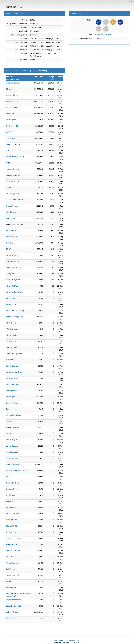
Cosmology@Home (14, 268)
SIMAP (9, 581)
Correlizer (10, 360)
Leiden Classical (12, 446)
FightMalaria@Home (14, 415)
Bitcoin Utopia (11, 335)
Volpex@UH (11, 618)
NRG (8, 477)
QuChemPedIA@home (15, 538)
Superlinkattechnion (14, 600)
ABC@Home (11, 323)
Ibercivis (9, 434)
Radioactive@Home (14, 280)
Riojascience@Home (14, 551)
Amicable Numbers (13, 83)
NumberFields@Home (15, 317)
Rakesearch (11, 218)
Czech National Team (103, 35)
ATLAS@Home (12, 329)
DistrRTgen (10, 397)
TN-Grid (9, 421)
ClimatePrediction (13, 237)
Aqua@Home (11, 304)
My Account (63, 640)
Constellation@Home (14, 354)
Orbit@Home (11, 495)
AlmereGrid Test (12, 286)
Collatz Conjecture (13, 144)
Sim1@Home (11, 588)
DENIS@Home (12, 378)
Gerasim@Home (12, 95)
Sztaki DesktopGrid (13, 606)
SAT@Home (11, 508)
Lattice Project (12, 440)
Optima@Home (12, 489)
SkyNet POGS (12, 526)
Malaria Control (12, 452)
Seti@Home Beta (13, 575)
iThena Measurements (15, 200)
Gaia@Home (11, 274)
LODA (8, 188)
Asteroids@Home (13, 231)
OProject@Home (13, 483)
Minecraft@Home (13, 181)
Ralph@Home (11, 544)
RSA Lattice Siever (13, 563)
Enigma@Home (12, 403)
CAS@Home (11, 341)
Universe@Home (13, 612)
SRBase (9, 89)
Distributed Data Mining (15, 311)
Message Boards (75, 640)
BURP (9, 249)
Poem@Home (11, 520)
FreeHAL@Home (13, 428)
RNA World (10, 557)
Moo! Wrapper (11, 108)
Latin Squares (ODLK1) (15, 157)
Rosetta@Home (12, 206)
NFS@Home (11, 212)
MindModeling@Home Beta (16, 471)
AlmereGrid (10, 298)
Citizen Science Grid (14, 366)
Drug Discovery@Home (15, 372)
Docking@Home (12, 391)
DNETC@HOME (12, 384)
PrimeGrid (10, 114)
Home (55, 640)
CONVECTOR (12, 348)
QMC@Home (11, 532)
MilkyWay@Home (13, 464)
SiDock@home (12, 120)
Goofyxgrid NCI (12, 126)
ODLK (8, 151)
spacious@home (12, 169)
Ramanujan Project (13, 175)
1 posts (98, 38)
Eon (8, 409)
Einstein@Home (12, 101)
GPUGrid (10, 243)
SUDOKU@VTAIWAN (14, 292)
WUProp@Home (12, 194)
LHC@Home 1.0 (12, 261)
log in (130, 1)
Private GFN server (13, 514)
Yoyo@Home (11, 138)
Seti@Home (11, 569)
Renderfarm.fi (11, 501)
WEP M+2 (10, 132)
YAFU (8, 163)
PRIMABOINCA (12, 255)
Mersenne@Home (13, 458)
